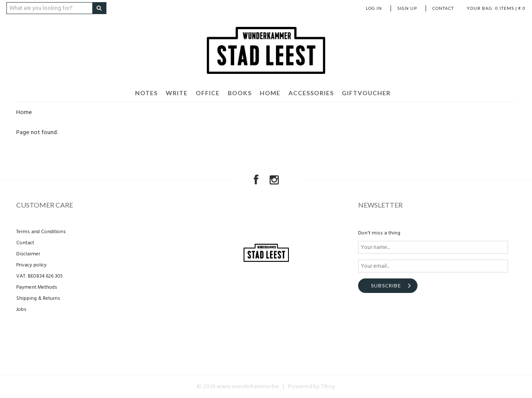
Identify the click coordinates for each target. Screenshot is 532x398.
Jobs (21, 310)
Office (208, 93)
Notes (146, 93)
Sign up (407, 8)
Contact (443, 8)
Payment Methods (37, 287)
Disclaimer (28, 254)
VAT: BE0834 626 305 (40, 276)
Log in (374, 8)
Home (270, 93)
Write (177, 93)
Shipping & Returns (38, 298)
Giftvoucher (366, 93)
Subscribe (386, 285)
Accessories (311, 93)
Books (240, 93)
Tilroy (328, 387)
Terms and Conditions (41, 232)
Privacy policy (31, 265)
